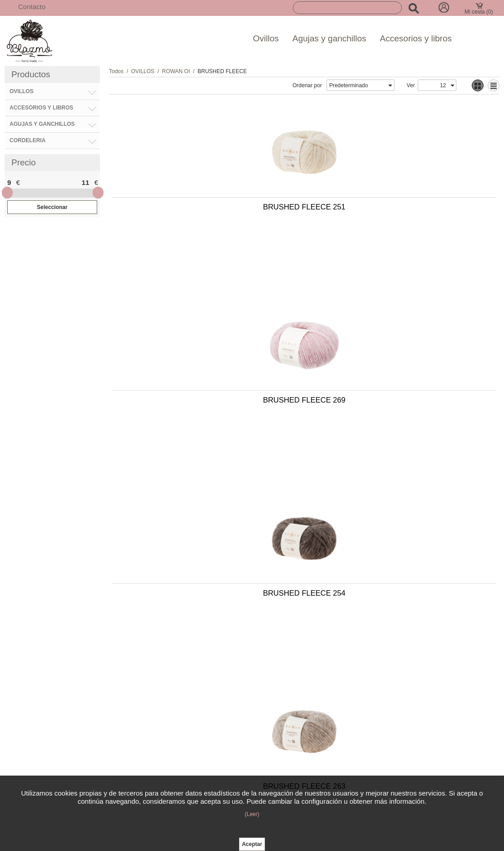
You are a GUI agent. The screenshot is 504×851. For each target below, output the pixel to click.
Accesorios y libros (416, 38)
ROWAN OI (176, 71)
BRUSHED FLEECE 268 (204, 668)
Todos (116, 71)
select (390, 85)
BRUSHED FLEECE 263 (395, 363)
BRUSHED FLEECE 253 (204, 516)
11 (86, 182)
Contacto (32, 7)
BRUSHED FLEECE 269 (395, 211)
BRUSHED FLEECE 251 (204, 211)
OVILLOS (143, 71)
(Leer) (252, 814)
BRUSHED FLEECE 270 (395, 516)
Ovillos (266, 38)
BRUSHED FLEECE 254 (204, 363)
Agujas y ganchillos (329, 38)
